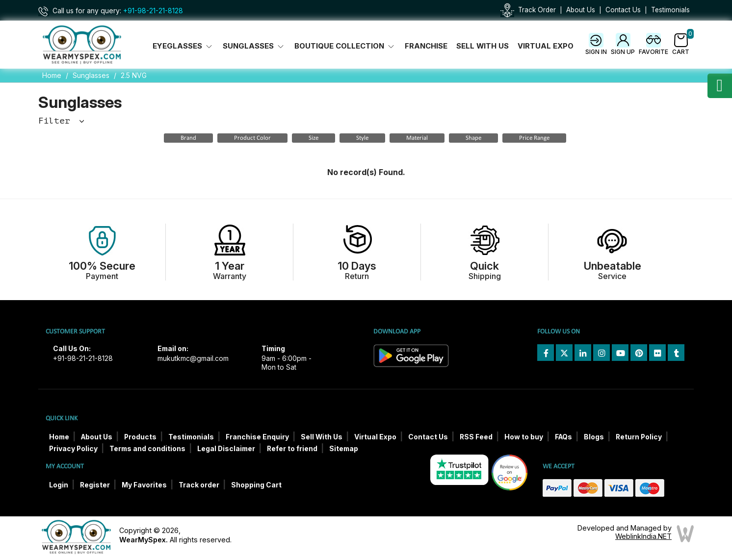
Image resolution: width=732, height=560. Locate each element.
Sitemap (344, 449)
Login (59, 485)
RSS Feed (476, 437)
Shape (473, 138)
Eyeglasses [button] (183, 46)
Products (140, 437)
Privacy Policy (73, 449)
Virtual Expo (546, 46)
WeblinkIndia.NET (643, 536)
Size (314, 138)
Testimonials (670, 10)
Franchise (426, 46)
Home (52, 75)
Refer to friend (292, 449)
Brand (188, 138)
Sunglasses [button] (254, 46)
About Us (581, 10)
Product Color (252, 138)
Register (95, 485)
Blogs (594, 437)
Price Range (534, 138)
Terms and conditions (147, 449)
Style (362, 138)
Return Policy (639, 437)
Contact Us (623, 10)
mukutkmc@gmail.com (193, 358)
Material (417, 138)
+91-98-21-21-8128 (153, 11)
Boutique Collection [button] (345, 46)
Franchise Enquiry (257, 437)
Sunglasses (91, 75)
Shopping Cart (256, 485)
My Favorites (144, 485)
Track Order (537, 10)
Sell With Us (483, 46)
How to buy (524, 437)
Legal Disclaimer (226, 449)
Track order (199, 485)
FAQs (563, 437)
